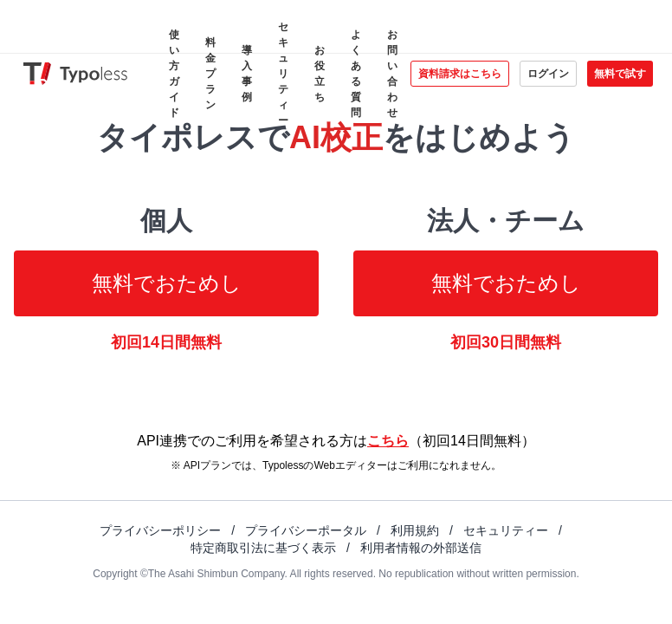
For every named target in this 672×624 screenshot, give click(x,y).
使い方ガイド (174, 74)
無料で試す (620, 74)
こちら (388, 441)
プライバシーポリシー (160, 530)
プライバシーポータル (306, 530)
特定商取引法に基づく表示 (263, 548)
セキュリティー (283, 74)
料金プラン (210, 74)
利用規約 (415, 530)
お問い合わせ (392, 74)
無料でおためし (167, 283)
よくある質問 (356, 74)
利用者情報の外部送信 (421, 548)
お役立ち (320, 74)
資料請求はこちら (460, 74)
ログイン (548, 74)
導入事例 (247, 74)
